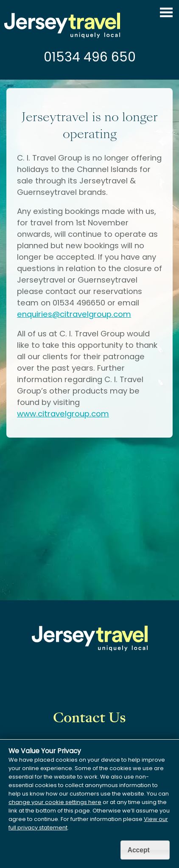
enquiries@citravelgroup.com (74, 314)
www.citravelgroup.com (63, 414)
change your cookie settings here (55, 802)
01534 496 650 (90, 57)
